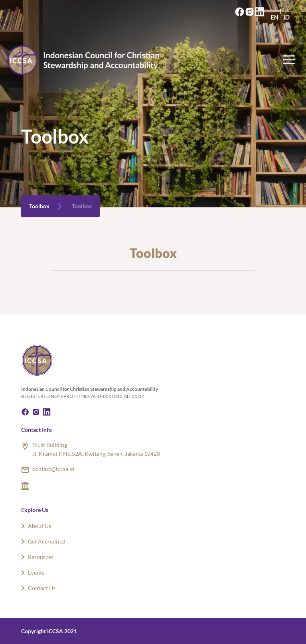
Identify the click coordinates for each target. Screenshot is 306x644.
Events (33, 572)
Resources (37, 557)
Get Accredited (43, 541)
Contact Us (38, 588)
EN (274, 17)
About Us (36, 526)
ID (286, 17)
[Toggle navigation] (291, 60)
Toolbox (39, 206)
